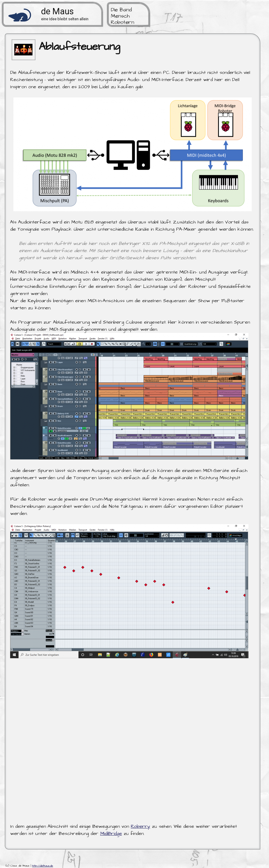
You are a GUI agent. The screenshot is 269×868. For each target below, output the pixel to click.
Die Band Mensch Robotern (122, 16)
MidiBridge (111, 833)
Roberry (140, 826)
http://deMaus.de (43, 866)
